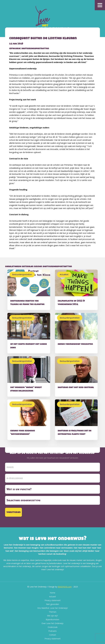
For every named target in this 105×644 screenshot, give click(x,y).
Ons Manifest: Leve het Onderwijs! (52, 608)
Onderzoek (53, 627)
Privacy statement (53, 600)
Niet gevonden (53, 604)
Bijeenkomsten (52, 619)
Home (52, 593)
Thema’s (53, 612)
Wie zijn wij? (52, 616)
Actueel (52, 597)
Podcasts (52, 631)
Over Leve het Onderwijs (52, 623)
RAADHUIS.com (65, 587)
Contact (53, 635)
